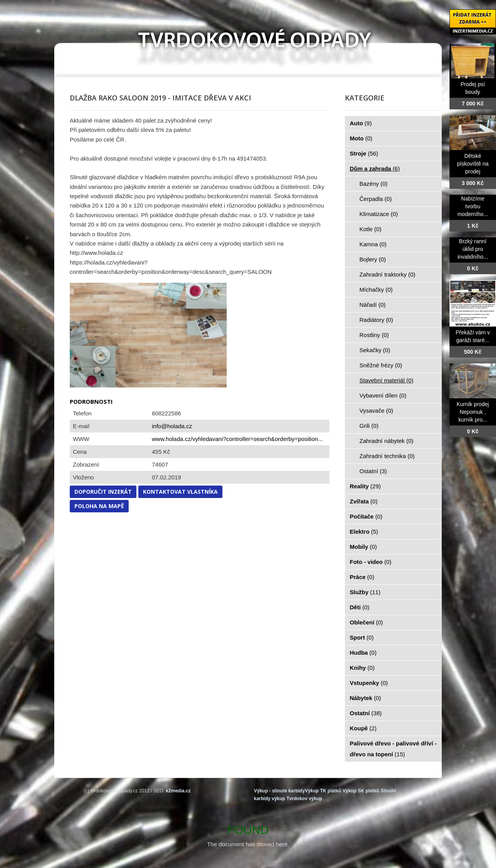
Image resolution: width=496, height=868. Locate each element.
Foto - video (371, 562)
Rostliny (374, 335)
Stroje (364, 153)
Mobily (363, 547)
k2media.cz (178, 791)
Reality (365, 486)
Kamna (373, 244)
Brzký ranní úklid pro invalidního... (473, 249)
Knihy (362, 668)
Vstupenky (369, 683)
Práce (362, 577)
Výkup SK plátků (361, 791)
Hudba (363, 653)
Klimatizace (379, 214)
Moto (361, 138)
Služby (365, 592)
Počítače (366, 516)
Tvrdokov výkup (304, 799)
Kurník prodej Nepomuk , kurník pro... (473, 412)
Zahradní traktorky (387, 274)
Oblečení (367, 622)
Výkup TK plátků (323, 791)
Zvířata (364, 501)
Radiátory (376, 320)
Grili (369, 426)
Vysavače (376, 411)
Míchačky (376, 290)
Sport (362, 637)
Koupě (363, 728)
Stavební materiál (387, 380)
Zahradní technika (387, 456)
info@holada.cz (172, 426)
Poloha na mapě (99, 506)
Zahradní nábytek (387, 441)
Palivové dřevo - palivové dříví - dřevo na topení (393, 749)
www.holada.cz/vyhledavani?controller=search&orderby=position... (237, 439)
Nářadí (373, 305)
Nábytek (366, 698)
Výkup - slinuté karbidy (279, 791)
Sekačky (375, 350)
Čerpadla (376, 199)
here (282, 844)
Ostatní (373, 471)
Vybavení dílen (383, 395)
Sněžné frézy (381, 365)
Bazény (374, 184)
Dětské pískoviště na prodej (473, 164)
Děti (360, 607)
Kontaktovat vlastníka (180, 492)
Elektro (364, 532)
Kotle (371, 229)
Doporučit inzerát (103, 492)
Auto (361, 123)
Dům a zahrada (375, 169)
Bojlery (373, 259)
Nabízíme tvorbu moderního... (473, 206)
